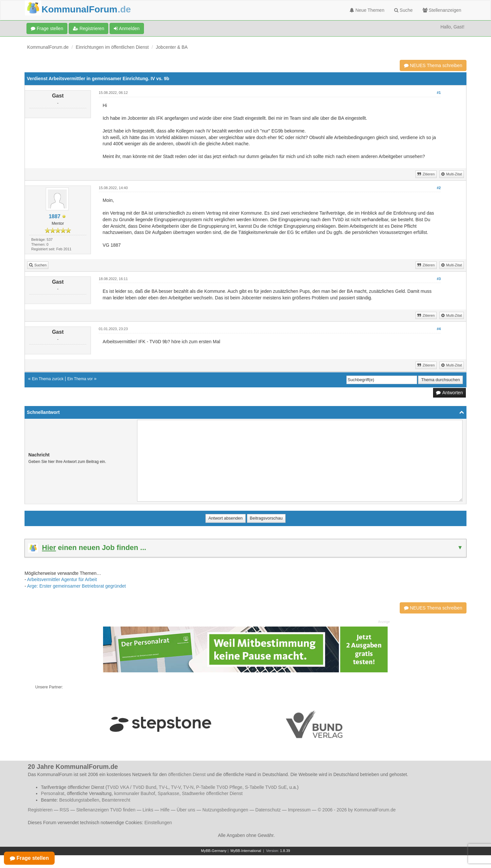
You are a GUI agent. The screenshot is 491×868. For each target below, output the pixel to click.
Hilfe (165, 810)
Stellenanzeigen (442, 10)
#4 (439, 329)
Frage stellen (47, 28)
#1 (439, 93)
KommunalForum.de (48, 47)
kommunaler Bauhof (135, 793)
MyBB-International (246, 851)
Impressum (299, 810)
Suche (403, 10)
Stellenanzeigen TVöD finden (106, 810)
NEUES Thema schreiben (433, 65)
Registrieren (88, 28)
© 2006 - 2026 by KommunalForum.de (357, 810)
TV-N (188, 787)
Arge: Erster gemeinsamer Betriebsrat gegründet (77, 586)
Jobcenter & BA (172, 47)
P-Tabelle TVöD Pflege (219, 787)
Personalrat (53, 793)
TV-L (164, 787)
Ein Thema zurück (48, 379)
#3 (439, 279)
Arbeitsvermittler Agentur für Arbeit (62, 579)
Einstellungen (158, 823)
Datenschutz (268, 810)
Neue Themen (367, 10)
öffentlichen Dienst (187, 774)
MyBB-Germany (214, 851)
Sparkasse (168, 793)
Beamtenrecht (116, 800)
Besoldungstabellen (79, 800)
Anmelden (127, 28)
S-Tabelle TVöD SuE (266, 787)
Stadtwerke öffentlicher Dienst (212, 793)
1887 (55, 216)
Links (148, 810)
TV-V (176, 787)
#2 (439, 188)
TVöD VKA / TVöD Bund (132, 787)
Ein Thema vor (80, 379)
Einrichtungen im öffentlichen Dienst (112, 47)
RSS (64, 810)
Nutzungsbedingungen (225, 810)
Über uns (186, 810)
